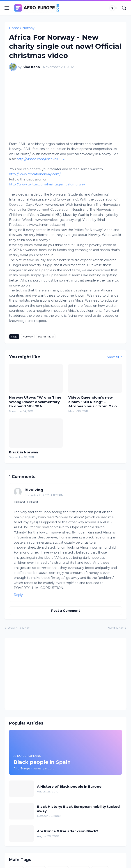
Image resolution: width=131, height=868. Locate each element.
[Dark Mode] (114, 8)
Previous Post (18, 628)
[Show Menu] (7, 8)
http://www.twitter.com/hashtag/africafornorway (47, 184)
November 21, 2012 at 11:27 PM (44, 495)
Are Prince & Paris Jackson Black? (68, 831)
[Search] (124, 8)
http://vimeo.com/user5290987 (41, 159)
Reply (18, 595)
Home (14, 28)
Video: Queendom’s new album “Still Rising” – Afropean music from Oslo (93, 402)
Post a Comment (66, 611)
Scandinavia (46, 336)
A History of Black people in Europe (69, 786)
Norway (28, 28)
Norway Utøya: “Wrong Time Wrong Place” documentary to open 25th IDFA (35, 402)
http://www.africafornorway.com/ (35, 174)
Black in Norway (24, 452)
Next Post (116, 628)
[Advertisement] (65, 674)
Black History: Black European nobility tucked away (78, 809)
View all (113, 357)
